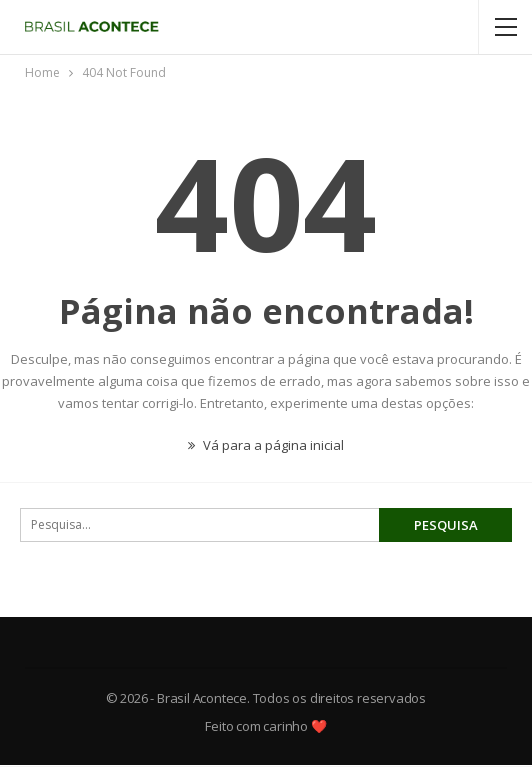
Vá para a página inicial (266, 445)
